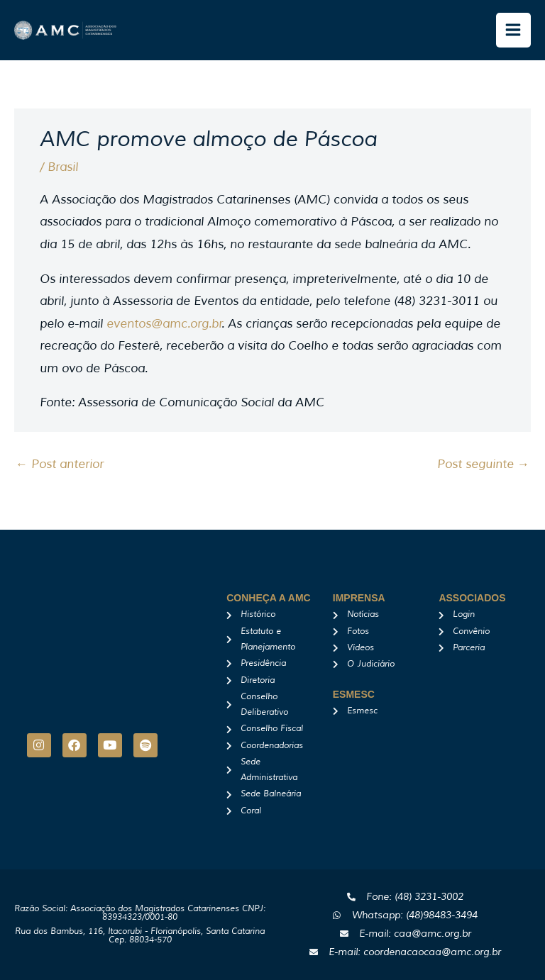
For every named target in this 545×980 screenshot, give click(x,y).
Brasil (63, 167)
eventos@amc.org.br (164, 324)
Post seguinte (483, 464)
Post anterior (60, 464)
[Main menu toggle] (514, 30)
